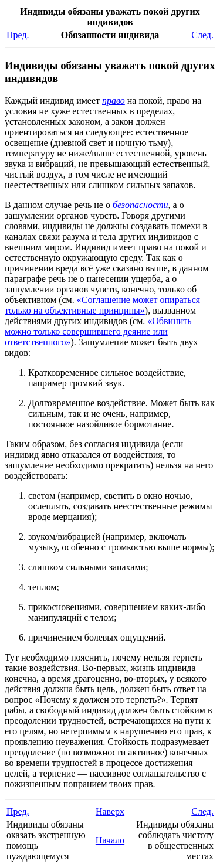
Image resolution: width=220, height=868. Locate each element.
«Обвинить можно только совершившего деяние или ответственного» (98, 331)
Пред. (18, 35)
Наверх (110, 811)
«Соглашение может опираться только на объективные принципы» (102, 305)
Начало (110, 840)
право (114, 101)
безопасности (141, 205)
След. (202, 35)
